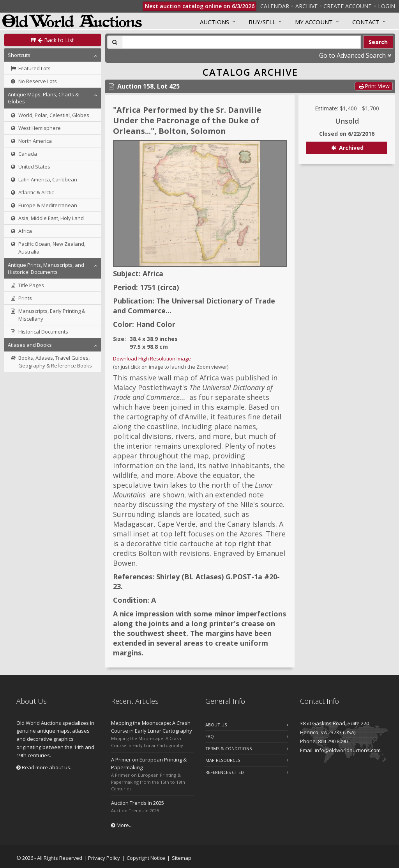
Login (387, 6)
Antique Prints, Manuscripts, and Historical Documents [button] (46, 268)
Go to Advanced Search (355, 55)
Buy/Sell (262, 22)
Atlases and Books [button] (30, 345)
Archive (306, 6)
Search (378, 42)
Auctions (215, 22)
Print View (374, 86)
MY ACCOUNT (314, 22)
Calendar (275, 6)
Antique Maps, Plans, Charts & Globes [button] (43, 98)
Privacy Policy (104, 858)
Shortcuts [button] (19, 55)
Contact (366, 22)
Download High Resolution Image (152, 359)
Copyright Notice (146, 858)
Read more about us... (45, 767)
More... (122, 825)
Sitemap (182, 858)
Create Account (348, 6)
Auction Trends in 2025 (138, 803)
